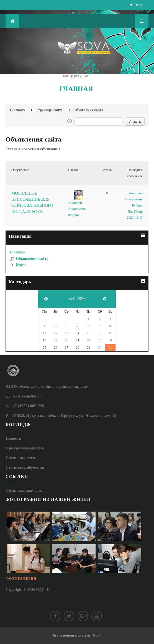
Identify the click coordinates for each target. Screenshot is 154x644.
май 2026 (77, 299)
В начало (17, 252)
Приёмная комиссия (25, 448)
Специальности (20, 458)
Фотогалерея (21, 578)
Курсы (21, 265)
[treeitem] (77, 252)
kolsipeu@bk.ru (28, 396)
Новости (13, 438)
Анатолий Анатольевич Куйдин (77, 209)
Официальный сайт (24, 490)
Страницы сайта (49, 110)
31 (110, 347)
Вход (138, 5)
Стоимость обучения (25, 467)
